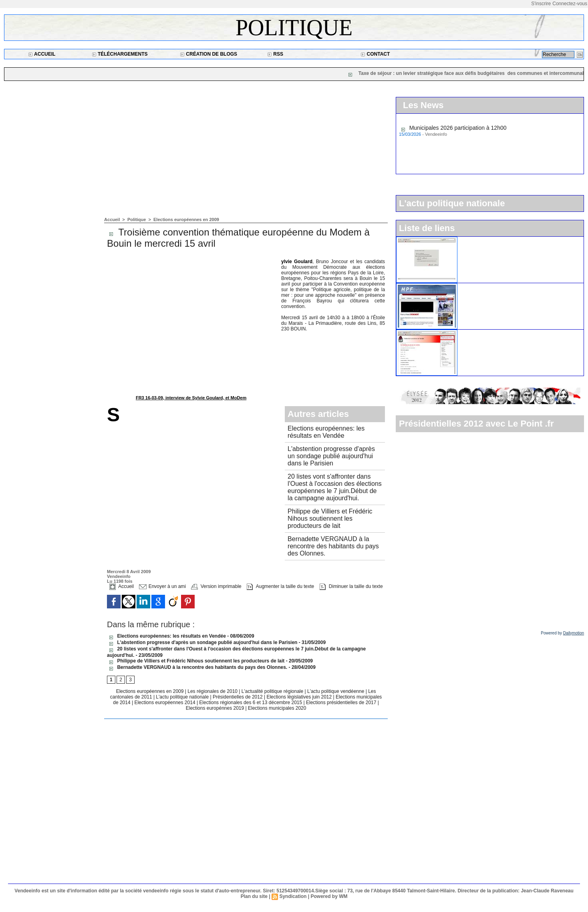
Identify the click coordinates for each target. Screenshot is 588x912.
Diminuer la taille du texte (351, 586)
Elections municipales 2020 (277, 708)
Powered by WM (329, 896)
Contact (375, 54)
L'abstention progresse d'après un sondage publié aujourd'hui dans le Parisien (331, 456)
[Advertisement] (246, 157)
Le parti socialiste (483, 333)
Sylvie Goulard (297, 262)
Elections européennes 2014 (165, 703)
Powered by (562, 633)
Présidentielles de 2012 (238, 697)
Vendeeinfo (119, 576)
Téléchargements (120, 54)
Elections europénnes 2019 (215, 708)
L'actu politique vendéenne (336, 691)
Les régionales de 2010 (213, 691)
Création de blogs (208, 54)
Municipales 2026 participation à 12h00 (458, 129)
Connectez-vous (570, 4)
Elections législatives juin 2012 (300, 697)
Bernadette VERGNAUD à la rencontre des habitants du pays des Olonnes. (333, 546)
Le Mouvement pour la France (499, 286)
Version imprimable (216, 586)
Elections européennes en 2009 (186, 219)
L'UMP (470, 240)
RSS (275, 54)
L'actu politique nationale (183, 697)
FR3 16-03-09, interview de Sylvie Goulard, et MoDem (191, 398)
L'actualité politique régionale (273, 691)
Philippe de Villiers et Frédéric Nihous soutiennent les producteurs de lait (330, 518)
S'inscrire (541, 4)
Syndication (293, 896)
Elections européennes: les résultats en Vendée (326, 432)
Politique (294, 28)
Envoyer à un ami (162, 586)
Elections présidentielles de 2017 (341, 703)
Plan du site (254, 896)
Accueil (42, 54)
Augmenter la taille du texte (280, 586)
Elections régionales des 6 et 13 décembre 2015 (251, 703)
